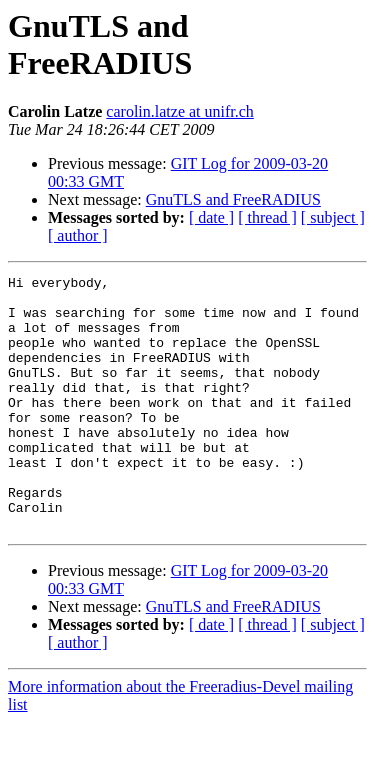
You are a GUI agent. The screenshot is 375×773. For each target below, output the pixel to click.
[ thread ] (267, 217)
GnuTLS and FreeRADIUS (233, 199)
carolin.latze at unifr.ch (179, 111)
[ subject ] (333, 217)
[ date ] (211, 217)
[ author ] (78, 235)
